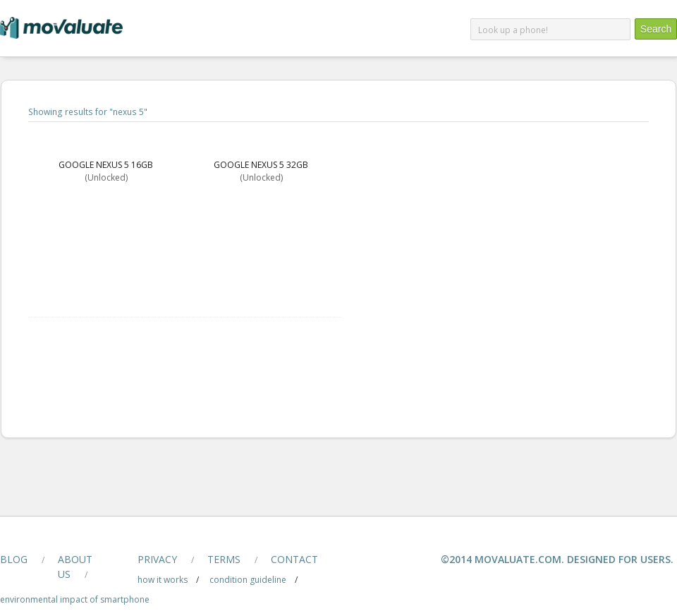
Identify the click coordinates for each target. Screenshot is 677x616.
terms (224, 559)
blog (14, 559)
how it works (163, 580)
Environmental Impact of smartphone (75, 599)
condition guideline (248, 580)
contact (294, 559)
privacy (157, 559)
